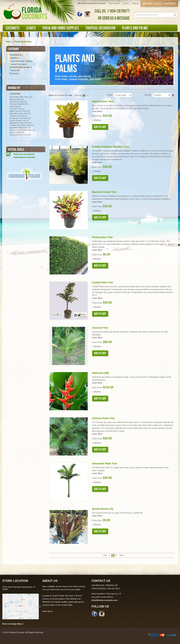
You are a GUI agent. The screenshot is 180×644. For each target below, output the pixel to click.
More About (48, 611)
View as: (78, 95)
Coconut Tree (16, 109)
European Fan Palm (19, 118)
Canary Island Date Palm (21, 130)
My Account (114, 3)
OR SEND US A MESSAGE (114, 18)
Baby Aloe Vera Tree (19, 113)
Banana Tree (15, 99)
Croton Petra (15, 132)
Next (120, 555)
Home (9, 42)
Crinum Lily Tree (17, 116)
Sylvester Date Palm (19, 128)
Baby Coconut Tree (18, 111)
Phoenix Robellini (17, 104)
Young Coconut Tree (19, 135)
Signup (136, 3)
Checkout (170, 3)
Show (110, 95)
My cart (153, 3)
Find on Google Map (12, 624)
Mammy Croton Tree (104, 192)
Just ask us (112, 594)
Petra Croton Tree (103, 101)
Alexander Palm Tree (19, 97)
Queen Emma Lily (18, 121)
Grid (84, 95)
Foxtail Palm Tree (103, 282)
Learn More (97, 111)
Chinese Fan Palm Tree (20, 125)
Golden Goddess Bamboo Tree (111, 147)
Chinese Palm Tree (103, 418)
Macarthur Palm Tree (19, 123)
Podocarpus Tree (102, 237)
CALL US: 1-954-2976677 (112, 11)
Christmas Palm (17, 102)
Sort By (148, 95)
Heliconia (14, 106)
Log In (126, 3)
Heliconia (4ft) (101, 373)
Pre (105, 555)
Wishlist (97, 120)
